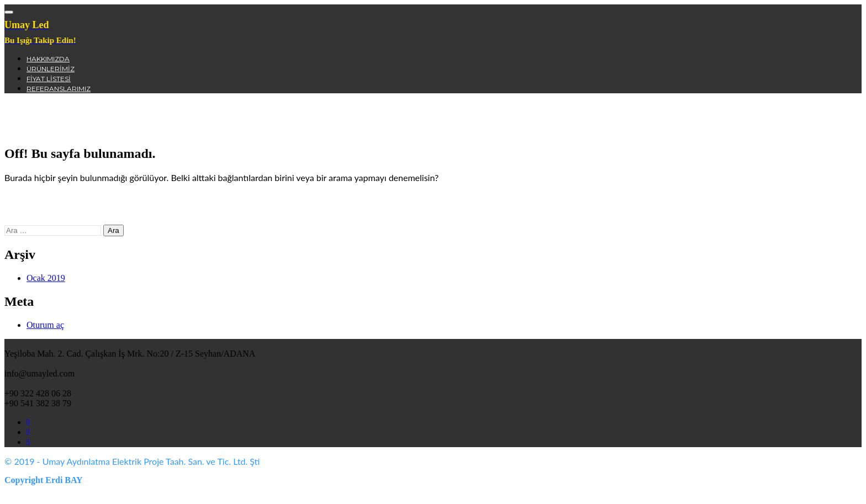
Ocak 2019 (46, 278)
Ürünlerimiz (51, 69)
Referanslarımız (59, 89)
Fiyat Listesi (49, 79)
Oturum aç (45, 325)
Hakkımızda (48, 59)
